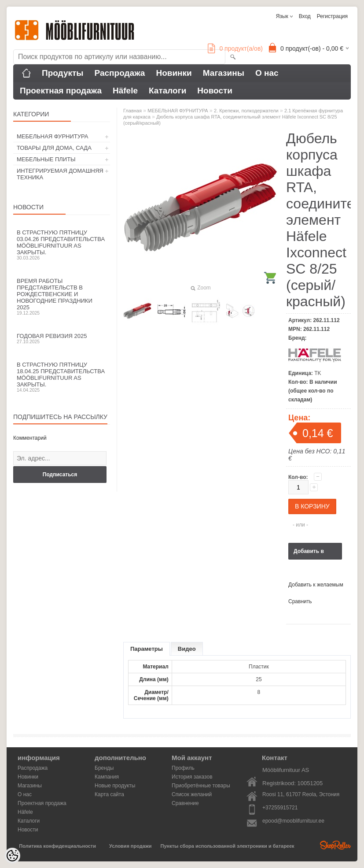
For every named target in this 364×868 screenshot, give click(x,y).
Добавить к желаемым (316, 585)
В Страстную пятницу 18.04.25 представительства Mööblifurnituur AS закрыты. (62, 377)
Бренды (104, 768)
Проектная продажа (61, 91)
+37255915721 (280, 808)
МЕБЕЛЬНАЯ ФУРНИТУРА (52, 136)
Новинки (174, 73)
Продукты (63, 73)
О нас (267, 73)
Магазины (224, 73)
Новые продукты (115, 786)
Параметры (147, 649)
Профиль (183, 768)
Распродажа (120, 73)
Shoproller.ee (335, 845)
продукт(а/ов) (235, 48)
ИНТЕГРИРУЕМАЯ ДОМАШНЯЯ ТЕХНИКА (60, 174)
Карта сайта (109, 794)
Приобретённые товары (201, 786)
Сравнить (300, 601)
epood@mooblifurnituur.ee (293, 821)
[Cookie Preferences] (12, 856)
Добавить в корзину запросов (309, 554)
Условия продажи (130, 846)
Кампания (107, 777)
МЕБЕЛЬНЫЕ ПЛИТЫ (46, 159)
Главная (132, 111)
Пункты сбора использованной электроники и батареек (228, 846)
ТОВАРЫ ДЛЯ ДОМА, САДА (54, 148)
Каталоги (167, 91)
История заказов (192, 777)
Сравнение (185, 803)
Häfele (125, 91)
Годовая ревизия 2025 (62, 338)
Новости (215, 91)
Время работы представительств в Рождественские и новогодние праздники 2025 (62, 297)
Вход (305, 16)
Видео (187, 649)
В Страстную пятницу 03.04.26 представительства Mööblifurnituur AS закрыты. (62, 245)
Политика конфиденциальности (57, 846)
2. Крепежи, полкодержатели (246, 111)
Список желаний (192, 794)
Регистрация (332, 16)
